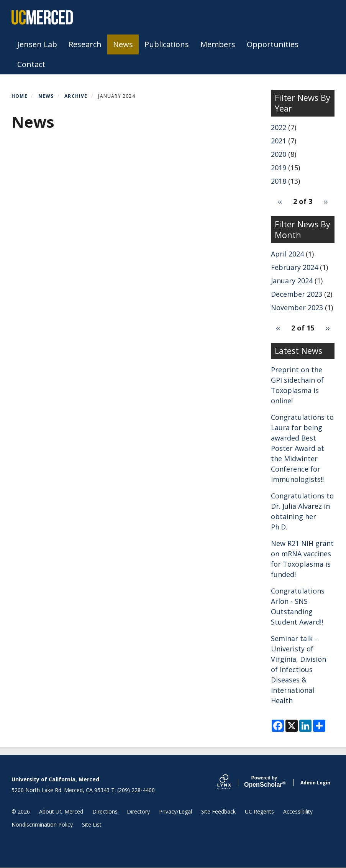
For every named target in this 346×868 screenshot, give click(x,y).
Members (218, 44)
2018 (279, 181)
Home (20, 96)
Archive (76, 96)
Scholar (264, 782)
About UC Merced (61, 811)
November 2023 (297, 307)
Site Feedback (218, 811)
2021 (279, 141)
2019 (279, 168)
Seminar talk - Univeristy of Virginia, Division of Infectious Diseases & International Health (298, 669)
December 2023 (297, 294)
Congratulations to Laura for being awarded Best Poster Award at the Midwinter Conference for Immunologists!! (302, 448)
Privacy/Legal (175, 811)
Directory (138, 811)
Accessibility (298, 811)
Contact (31, 64)
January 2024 (292, 281)
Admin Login (315, 783)
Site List (92, 824)
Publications (167, 44)
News (123, 44)
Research (85, 44)
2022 (279, 127)
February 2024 (294, 267)
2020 (279, 154)
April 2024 (287, 254)
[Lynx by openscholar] (231, 783)
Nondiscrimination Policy (42, 824)
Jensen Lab (37, 44)
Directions (105, 811)
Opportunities (273, 44)
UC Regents (259, 811)
